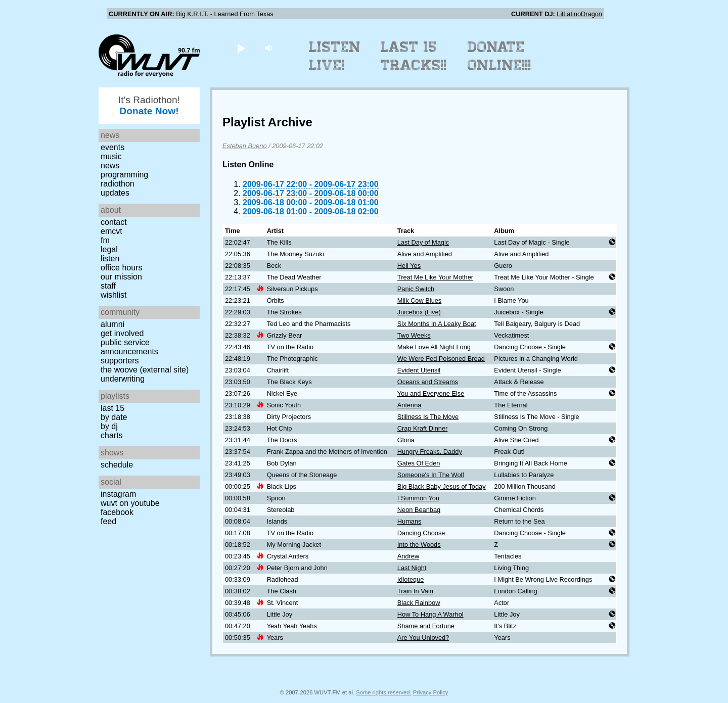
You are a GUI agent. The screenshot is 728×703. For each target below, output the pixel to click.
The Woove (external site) (145, 370)
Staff (108, 286)
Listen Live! (335, 56)
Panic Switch (416, 289)
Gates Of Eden (419, 463)
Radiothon (118, 184)
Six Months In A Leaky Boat (437, 324)
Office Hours (121, 268)
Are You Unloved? (423, 638)
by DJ (109, 426)
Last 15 (112, 408)
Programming (124, 175)
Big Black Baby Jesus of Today (442, 486)
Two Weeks (414, 335)
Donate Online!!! (499, 56)
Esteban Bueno (245, 146)
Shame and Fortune (426, 626)
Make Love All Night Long (434, 347)
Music (111, 156)
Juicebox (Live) (419, 312)
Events (112, 147)
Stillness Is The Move (428, 417)
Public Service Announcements (129, 347)
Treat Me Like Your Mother (435, 277)
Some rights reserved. (383, 692)
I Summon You (418, 498)
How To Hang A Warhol (430, 614)
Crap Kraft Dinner (423, 428)
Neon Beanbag (419, 510)
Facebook (117, 512)
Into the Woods (419, 545)
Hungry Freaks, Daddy (430, 452)
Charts (112, 435)
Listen (110, 259)
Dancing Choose (421, 533)
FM (105, 240)
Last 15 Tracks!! (414, 56)
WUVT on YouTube (130, 503)
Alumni (112, 324)
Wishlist (114, 295)
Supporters (120, 361)
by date (114, 417)
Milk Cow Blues (419, 300)
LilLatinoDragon (579, 14)
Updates (115, 193)
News (110, 166)
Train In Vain (415, 591)
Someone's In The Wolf (431, 475)
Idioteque (411, 579)
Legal (109, 249)
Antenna (409, 405)
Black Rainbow (419, 603)
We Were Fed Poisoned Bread (441, 359)
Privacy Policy (431, 692)
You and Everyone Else (431, 393)
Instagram (118, 494)
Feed (108, 521)
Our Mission (121, 277)
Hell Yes (409, 266)
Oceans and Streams (428, 382)
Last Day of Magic (423, 242)
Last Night (412, 568)
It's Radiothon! (149, 105)
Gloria (406, 440)
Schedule (117, 465)
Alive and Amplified (425, 254)
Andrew (408, 556)
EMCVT (111, 231)
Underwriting (123, 379)
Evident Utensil (419, 370)
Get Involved (122, 333)
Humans (409, 521)
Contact (114, 222)
